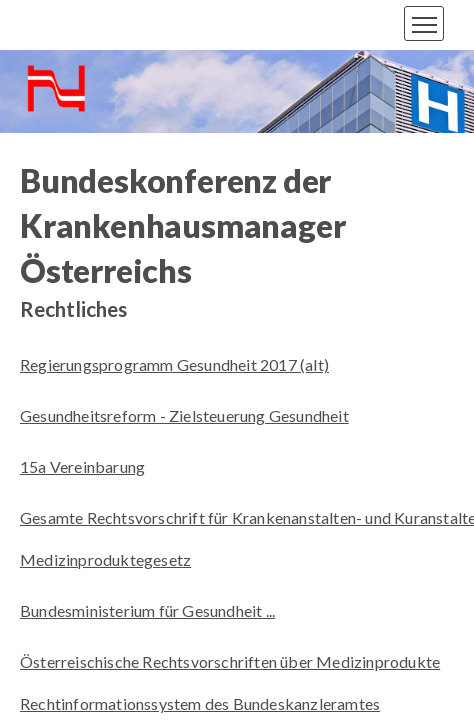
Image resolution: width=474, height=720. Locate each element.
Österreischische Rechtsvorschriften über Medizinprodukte (230, 661)
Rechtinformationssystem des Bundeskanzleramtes (200, 703)
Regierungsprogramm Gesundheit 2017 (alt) (174, 364)
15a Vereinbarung (82, 466)
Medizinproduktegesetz (105, 559)
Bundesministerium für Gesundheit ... (147, 610)
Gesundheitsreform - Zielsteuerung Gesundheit (184, 415)
